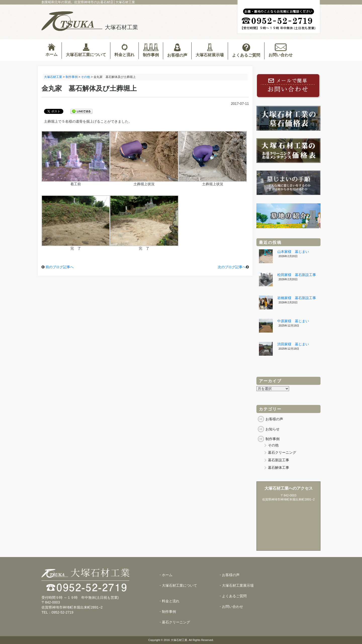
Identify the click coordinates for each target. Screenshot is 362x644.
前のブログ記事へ (60, 267)
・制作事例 (167, 612)
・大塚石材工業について (178, 585)
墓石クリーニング (282, 452)
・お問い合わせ (231, 607)
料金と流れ (124, 50)
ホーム (52, 50)
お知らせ (273, 429)
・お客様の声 (229, 575)
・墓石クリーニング (174, 622)
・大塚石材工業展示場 (236, 585)
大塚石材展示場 (210, 50)
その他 (273, 445)
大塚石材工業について (86, 50)
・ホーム (165, 575)
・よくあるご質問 (233, 596)
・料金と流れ (169, 601)
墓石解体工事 (279, 468)
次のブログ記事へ (232, 267)
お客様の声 (177, 50)
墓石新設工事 (279, 460)
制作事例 (151, 50)
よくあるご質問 (246, 50)
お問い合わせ (281, 50)
